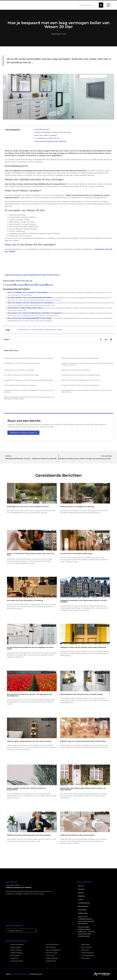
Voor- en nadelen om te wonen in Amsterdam (28, 292)
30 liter (35, 329)
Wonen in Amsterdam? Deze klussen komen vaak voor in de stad (30, 554)
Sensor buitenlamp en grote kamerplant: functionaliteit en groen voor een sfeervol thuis (87, 391)
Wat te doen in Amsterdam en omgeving (75, 370)
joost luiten (50, 956)
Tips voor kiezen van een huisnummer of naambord (30, 303)
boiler (41, 329)
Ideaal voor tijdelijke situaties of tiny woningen (53, 132)
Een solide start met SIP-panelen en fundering (25, 600)
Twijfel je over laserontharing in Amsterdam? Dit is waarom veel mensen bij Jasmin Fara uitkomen (87, 364)
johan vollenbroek (52, 945)
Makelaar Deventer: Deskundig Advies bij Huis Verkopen (29, 835)
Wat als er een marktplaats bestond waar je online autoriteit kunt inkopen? (86, 920)
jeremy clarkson (16, 950)
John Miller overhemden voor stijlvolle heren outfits (22, 375)
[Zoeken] (101, 5)
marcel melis (86, 958)
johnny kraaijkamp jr (53, 950)
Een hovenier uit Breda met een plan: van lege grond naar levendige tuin (29, 695)
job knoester (15, 956)
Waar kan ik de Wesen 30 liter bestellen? (51, 141)
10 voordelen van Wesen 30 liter (47, 138)
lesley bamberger (88, 953)
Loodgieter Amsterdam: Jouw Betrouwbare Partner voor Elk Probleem (83, 601)
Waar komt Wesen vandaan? (46, 135)
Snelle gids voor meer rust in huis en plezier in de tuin (22, 363)
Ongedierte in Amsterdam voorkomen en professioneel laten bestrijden (29, 380)
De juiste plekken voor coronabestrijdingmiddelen (30, 297)
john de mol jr (51, 947)
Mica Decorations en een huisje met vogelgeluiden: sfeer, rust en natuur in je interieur (29, 391)
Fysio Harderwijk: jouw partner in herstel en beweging (80, 358)
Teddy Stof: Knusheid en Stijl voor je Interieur (78, 835)
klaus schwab (86, 947)
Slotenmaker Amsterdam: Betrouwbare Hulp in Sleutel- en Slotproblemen (83, 789)
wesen (60, 329)
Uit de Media (82, 910)
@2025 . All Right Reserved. (24, 974)
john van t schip (52, 953)
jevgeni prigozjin (16, 953)
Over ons (81, 886)
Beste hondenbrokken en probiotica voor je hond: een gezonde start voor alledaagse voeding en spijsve (29, 398)
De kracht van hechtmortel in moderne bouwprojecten (80, 385)
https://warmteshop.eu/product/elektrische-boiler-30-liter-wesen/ (32, 275)
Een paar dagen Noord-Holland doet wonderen (20, 385)
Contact (81, 900)
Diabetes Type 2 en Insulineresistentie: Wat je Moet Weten (83, 741)
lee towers (85, 950)
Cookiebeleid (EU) (84, 903)
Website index (83, 913)
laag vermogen (50, 329)
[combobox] (89, 5)
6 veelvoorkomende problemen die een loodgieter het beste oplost (30, 648)
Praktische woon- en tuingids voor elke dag (19, 370)
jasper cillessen (16, 947)
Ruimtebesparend (42, 129)
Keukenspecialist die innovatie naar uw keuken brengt (81, 694)
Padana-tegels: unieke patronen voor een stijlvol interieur (29, 741)
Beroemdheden (83, 906)
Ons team (81, 889)
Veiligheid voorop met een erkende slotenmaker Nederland (83, 647)
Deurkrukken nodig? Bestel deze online (25, 308)
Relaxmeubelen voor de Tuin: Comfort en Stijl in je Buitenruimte (26, 789)
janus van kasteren (17, 945)
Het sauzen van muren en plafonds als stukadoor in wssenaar (35, 313)
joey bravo (14, 958)
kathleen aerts (51, 961)
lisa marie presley (87, 956)
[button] (109, 5)
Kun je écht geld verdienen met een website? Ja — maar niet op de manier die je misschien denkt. (86, 932)
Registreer (81, 896)
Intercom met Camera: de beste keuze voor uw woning (80, 380)
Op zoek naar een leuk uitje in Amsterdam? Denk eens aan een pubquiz (28, 358)
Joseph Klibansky (52, 958)
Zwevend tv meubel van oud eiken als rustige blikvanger (81, 375)
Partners (81, 893)
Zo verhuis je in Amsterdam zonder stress (76, 553)
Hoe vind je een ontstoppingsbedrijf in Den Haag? (30, 318)
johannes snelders (17, 961)
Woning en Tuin (59, 34)
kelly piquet (85, 945)
